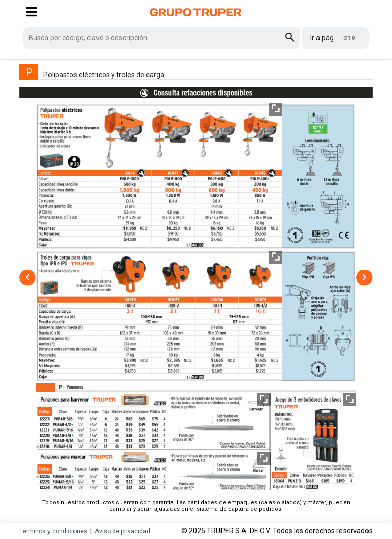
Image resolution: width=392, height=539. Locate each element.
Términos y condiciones (53, 531)
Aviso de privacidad (122, 531)
